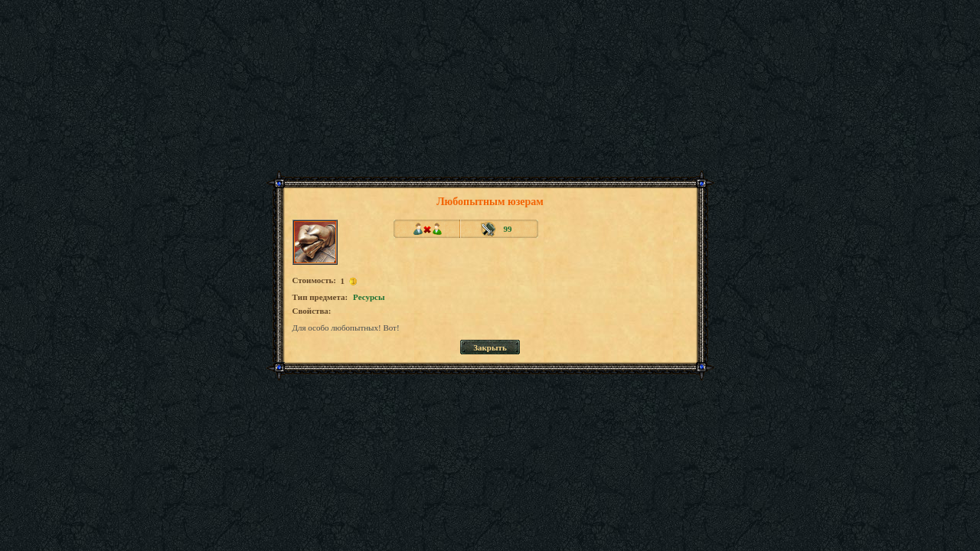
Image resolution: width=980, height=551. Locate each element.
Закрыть (490, 347)
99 (508, 229)
